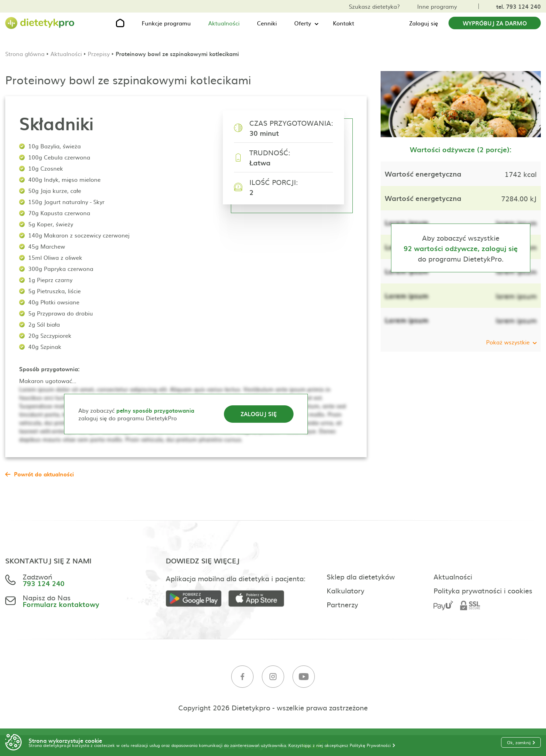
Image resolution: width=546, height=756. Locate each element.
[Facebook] (242, 677)
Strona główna (25, 54)
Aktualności (224, 23)
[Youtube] (304, 677)
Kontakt (344, 23)
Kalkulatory (345, 590)
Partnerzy (342, 604)
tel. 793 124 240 (518, 6)
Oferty (303, 23)
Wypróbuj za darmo (495, 23)
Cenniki (267, 23)
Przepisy (99, 54)
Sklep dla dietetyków (361, 576)
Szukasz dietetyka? (374, 6)
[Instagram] (273, 677)
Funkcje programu (166, 23)
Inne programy (437, 6)
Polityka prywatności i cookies (483, 590)
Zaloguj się (424, 23)
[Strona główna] (40, 23)
